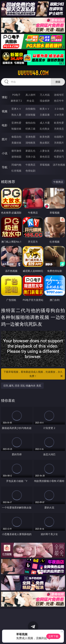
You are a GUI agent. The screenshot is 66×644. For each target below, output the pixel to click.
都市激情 (16, 151)
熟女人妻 (16, 115)
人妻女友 (45, 151)
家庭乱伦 (30, 151)
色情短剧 (30, 171)
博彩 (5, 97)
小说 (5, 153)
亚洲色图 (30, 137)
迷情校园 (16, 157)
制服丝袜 (16, 129)
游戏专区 (59, 95)
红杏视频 (16, 171)
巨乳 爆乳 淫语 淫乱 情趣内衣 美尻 (22, 386)
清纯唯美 (30, 143)
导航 (5, 167)
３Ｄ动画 (59, 109)
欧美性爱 (59, 123)
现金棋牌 (45, 101)
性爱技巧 (59, 157)
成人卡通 (45, 123)
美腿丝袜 (16, 143)
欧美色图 (45, 137)
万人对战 (45, 95)
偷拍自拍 (30, 123)
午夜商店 (30, 165)
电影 (5, 125)
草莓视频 (45, 165)
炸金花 (30, 101)
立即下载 (53, 636)
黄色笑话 (45, 157)
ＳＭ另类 (59, 115)
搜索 (58, 82)
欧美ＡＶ (45, 109)
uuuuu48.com (33, 73)
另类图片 (59, 143)
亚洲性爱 (16, 123)
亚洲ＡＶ (16, 109)
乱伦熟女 (45, 129)
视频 (5, 111)
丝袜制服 (30, 115)
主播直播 (45, 115)
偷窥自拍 (16, 137)
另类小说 (30, 157)
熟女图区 (45, 143)
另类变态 (59, 129)
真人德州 (30, 95)
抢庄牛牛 (59, 101)
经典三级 (30, 129)
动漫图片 (59, 137)
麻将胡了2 (16, 101)
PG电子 (16, 95)
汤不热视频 (59, 165)
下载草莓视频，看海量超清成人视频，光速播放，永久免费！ (33, 374)
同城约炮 (16, 165)
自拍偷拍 (30, 109)
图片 (5, 139)
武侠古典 (59, 151)
